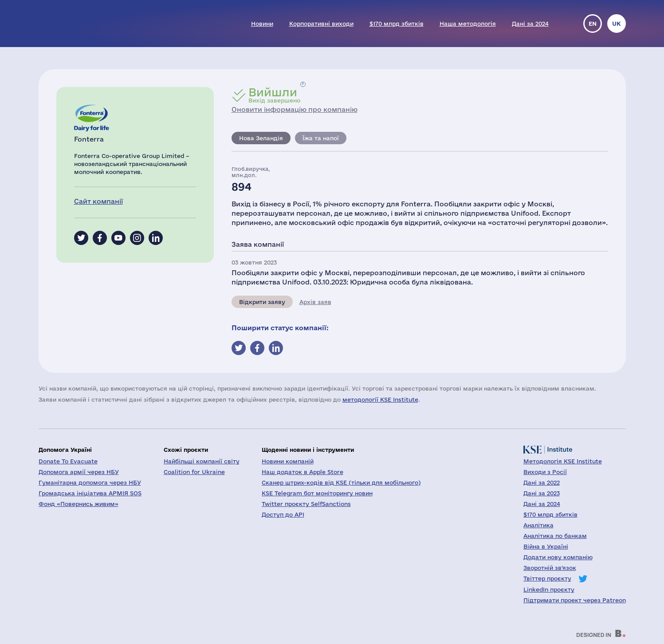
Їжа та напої (321, 138)
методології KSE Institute (380, 399)
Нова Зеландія (261, 138)
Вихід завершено (274, 95)
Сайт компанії (98, 201)
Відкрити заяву (262, 302)
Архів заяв (315, 302)
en (593, 24)
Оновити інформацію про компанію (295, 109)
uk (617, 24)
